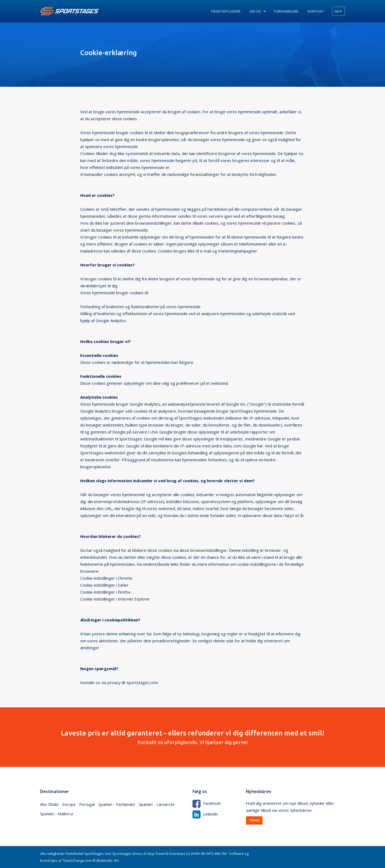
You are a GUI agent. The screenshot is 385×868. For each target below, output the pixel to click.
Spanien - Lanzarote (158, 805)
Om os (255, 11)
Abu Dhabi (49, 805)
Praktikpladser (226, 11)
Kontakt (316, 11)
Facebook (207, 803)
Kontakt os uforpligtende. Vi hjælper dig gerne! (192, 737)
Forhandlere (286, 11)
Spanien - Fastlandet (117, 805)
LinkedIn (205, 814)
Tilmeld (254, 820)
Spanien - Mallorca (57, 814)
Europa (69, 805)
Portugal (87, 805)
